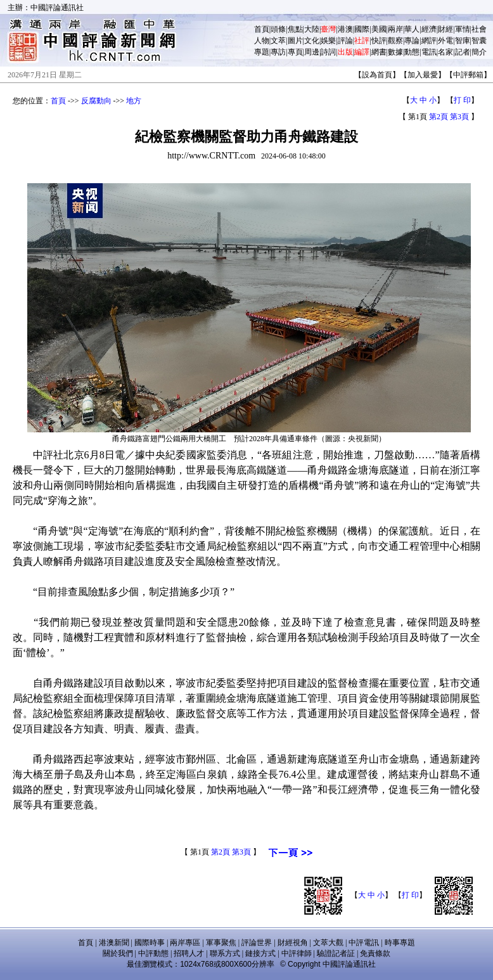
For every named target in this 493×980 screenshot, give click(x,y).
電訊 (429, 52)
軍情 (463, 29)
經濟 (429, 29)
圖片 (295, 41)
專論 (412, 41)
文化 (312, 41)
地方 (134, 101)
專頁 (295, 52)
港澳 (345, 29)
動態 (412, 52)
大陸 (312, 29)
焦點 (295, 29)
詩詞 (328, 52)
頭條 (278, 29)
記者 (463, 52)
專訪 (278, 52)
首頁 (262, 29)
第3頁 (459, 117)
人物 (262, 41)
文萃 (278, 41)
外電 (445, 41)
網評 (429, 41)
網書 (379, 52)
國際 (362, 29)
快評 (379, 41)
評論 (345, 41)
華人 (412, 29)
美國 (379, 29)
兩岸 (395, 29)
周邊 (312, 52)
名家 (445, 52)
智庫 (463, 41)
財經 (445, 29)
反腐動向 (96, 101)
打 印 (462, 100)
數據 (395, 52)
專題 (262, 52)
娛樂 (328, 41)
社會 (479, 29)
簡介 (479, 52)
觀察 (395, 41)
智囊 (479, 41)
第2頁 (439, 117)
